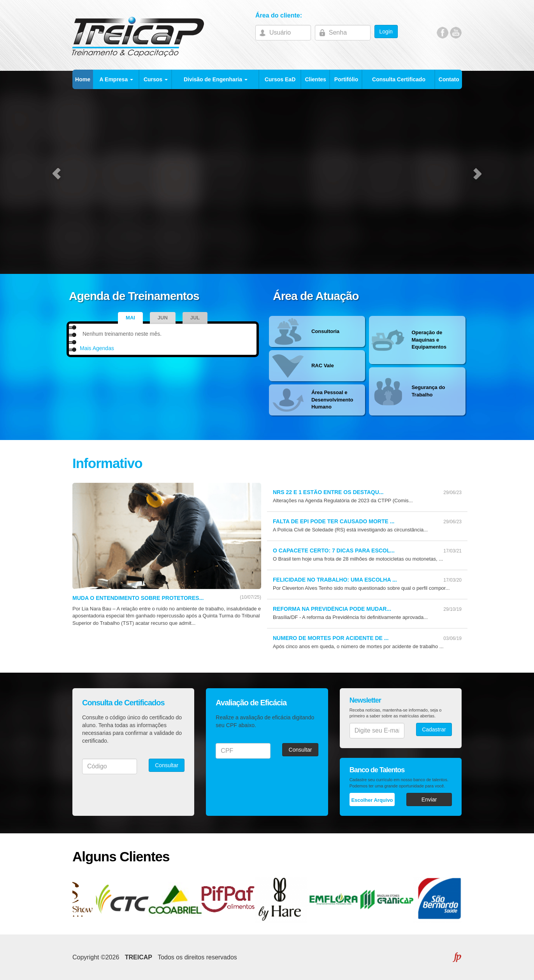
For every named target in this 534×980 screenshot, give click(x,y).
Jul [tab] (195, 318)
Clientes (315, 79)
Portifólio (346, 79)
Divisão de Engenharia (216, 79)
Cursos (156, 79)
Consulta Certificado (399, 79)
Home (83, 79)
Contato (449, 79)
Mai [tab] (130, 318)
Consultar (167, 765)
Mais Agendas (97, 348)
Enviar (429, 799)
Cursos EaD (280, 79)
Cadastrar (434, 729)
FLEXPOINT (457, 957)
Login (386, 32)
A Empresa (117, 79)
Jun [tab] (163, 318)
